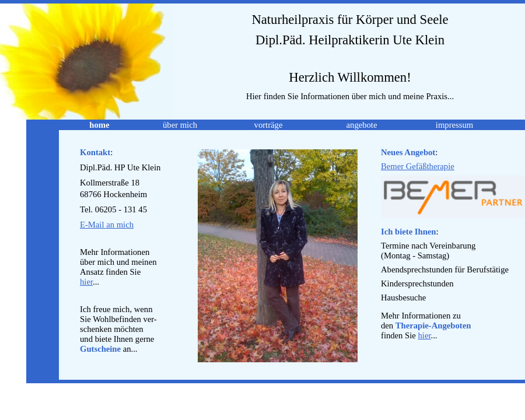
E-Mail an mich (107, 225)
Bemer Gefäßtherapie (418, 166)
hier (86, 282)
